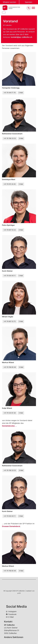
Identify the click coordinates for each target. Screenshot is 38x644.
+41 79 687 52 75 (10, 321)
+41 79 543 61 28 (10, 413)
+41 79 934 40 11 (10, 276)
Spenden (29, 2)
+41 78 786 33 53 (10, 138)
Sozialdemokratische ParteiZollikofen (14, 8)
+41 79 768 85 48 (10, 367)
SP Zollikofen (7, 25)
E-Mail (21, 93)
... (9, 426)
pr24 (19, 593)
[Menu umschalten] (33, 8)
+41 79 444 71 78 (10, 93)
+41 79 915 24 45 (10, 184)
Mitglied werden (10, 2)
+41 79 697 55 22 (10, 230)
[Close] (4, 12)
